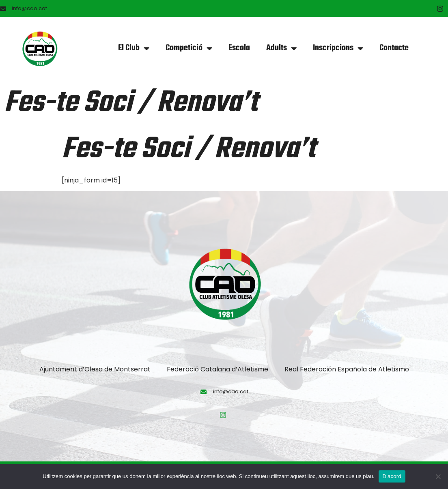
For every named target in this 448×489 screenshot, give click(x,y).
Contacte (394, 48)
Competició (189, 48)
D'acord (392, 476)
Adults (281, 48)
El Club (134, 48)
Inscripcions (338, 48)
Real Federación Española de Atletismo (347, 369)
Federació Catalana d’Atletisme (218, 369)
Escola (239, 48)
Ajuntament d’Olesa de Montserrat (95, 369)
